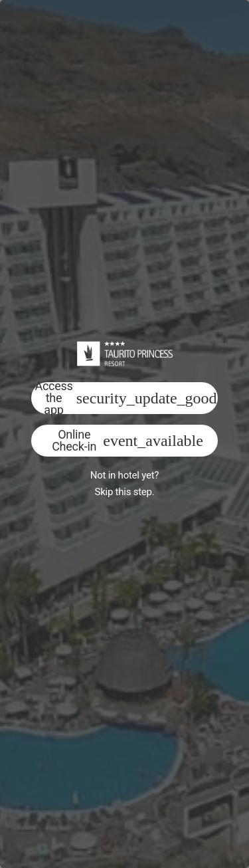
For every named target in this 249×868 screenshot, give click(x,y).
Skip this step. (125, 492)
